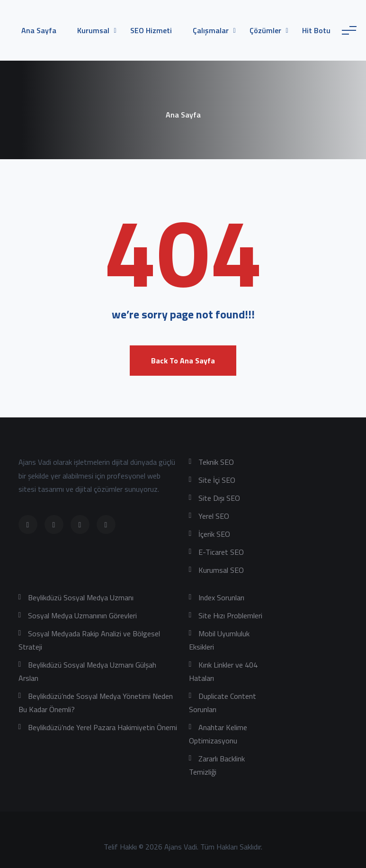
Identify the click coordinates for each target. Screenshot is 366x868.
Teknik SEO (216, 462)
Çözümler (265, 30)
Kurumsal (93, 30)
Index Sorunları (221, 597)
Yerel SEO (214, 516)
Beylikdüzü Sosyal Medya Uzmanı (81, 597)
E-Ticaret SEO (221, 552)
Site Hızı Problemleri (230, 615)
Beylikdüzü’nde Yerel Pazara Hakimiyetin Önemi (103, 727)
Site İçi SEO (217, 480)
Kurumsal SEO (221, 570)
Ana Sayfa (39, 30)
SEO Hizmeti (151, 30)
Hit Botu (316, 30)
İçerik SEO (214, 534)
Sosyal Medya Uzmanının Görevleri (82, 615)
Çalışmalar (211, 30)
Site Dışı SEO (219, 498)
